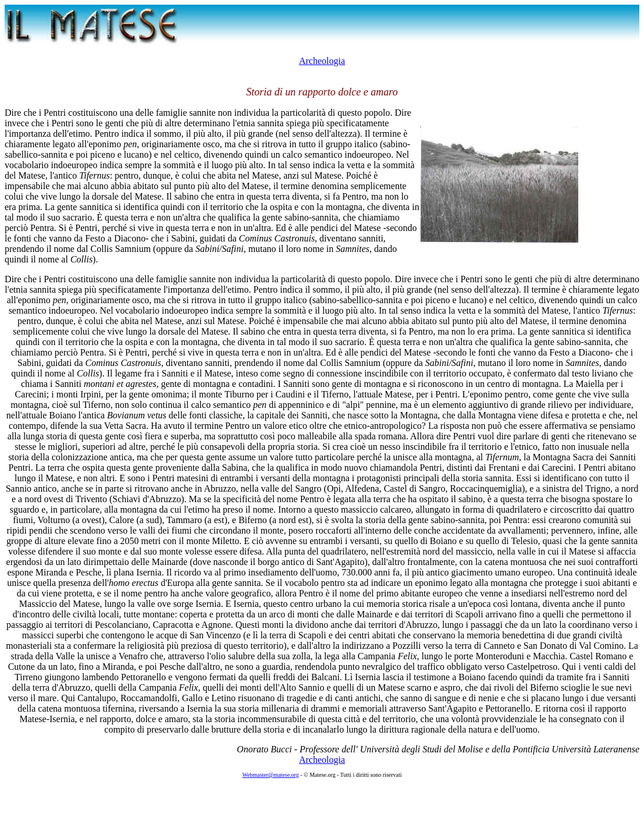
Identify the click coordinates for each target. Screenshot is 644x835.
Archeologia (322, 61)
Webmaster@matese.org (270, 775)
